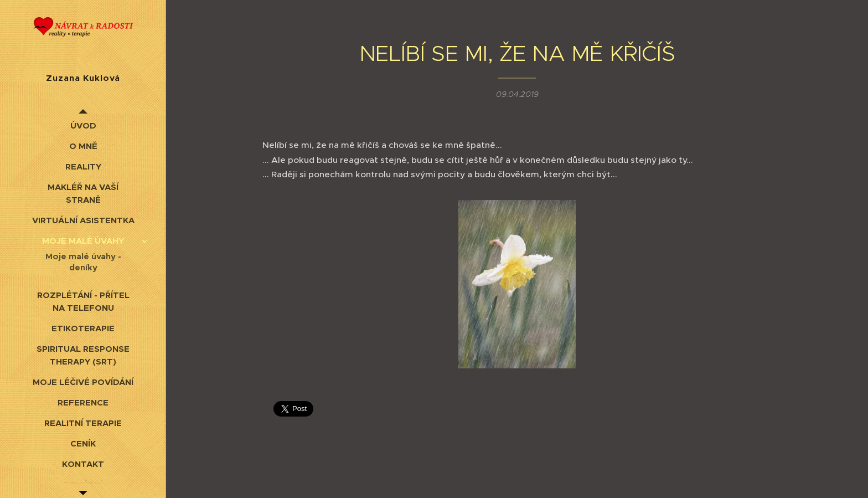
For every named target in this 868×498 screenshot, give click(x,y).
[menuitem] (83, 125)
